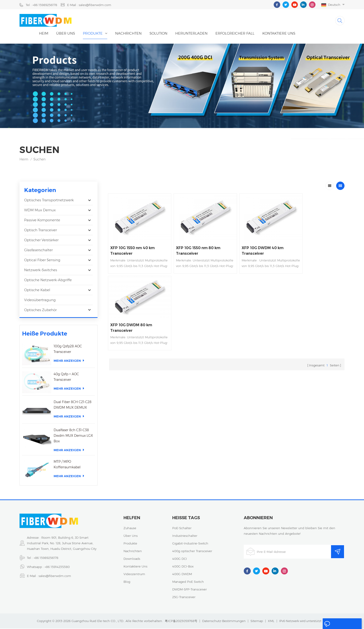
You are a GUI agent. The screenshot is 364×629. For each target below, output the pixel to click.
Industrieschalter (185, 536)
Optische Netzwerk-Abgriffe (48, 281)
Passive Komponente (42, 221)
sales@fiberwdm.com (55, 576)
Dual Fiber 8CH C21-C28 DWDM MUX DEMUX (73, 405)
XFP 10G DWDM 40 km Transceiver (252, 247)
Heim (44, 34)
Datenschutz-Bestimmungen (224, 621)
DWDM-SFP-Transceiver (190, 590)
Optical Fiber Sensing (42, 261)
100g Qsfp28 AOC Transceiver (68, 350)
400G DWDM (182, 574)
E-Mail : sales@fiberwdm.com (89, 5)
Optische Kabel (37, 291)
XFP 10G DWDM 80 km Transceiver (312, 243)
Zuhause (130, 528)
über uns (131, 536)
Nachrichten (128, 34)
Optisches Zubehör (40, 311)
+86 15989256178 (46, 558)
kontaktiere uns (279, 34)
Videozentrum (134, 574)
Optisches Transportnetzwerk (49, 201)
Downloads (132, 559)
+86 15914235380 (57, 567)
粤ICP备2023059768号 (181, 621)
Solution (158, 34)
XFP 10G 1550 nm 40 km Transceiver (133, 247)
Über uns (66, 34)
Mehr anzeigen (69, 361)
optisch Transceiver (41, 231)
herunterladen (191, 34)
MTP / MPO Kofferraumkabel (67, 465)
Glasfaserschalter (38, 251)
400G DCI (180, 559)
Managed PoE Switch (188, 582)
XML (271, 621)
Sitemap (257, 621)
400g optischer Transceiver (192, 551)
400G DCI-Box (183, 567)
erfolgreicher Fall (235, 34)
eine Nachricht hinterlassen (339, 625)
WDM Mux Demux (40, 211)
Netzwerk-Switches (41, 271)
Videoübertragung (40, 301)
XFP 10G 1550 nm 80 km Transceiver (193, 247)
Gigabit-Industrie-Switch (190, 544)
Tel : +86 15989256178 (41, 5)
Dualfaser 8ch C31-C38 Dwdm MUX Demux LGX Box (73, 436)
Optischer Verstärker (41, 241)
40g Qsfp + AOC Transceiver (66, 378)
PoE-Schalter (182, 528)
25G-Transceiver (184, 597)
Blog (127, 582)
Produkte (93, 34)
